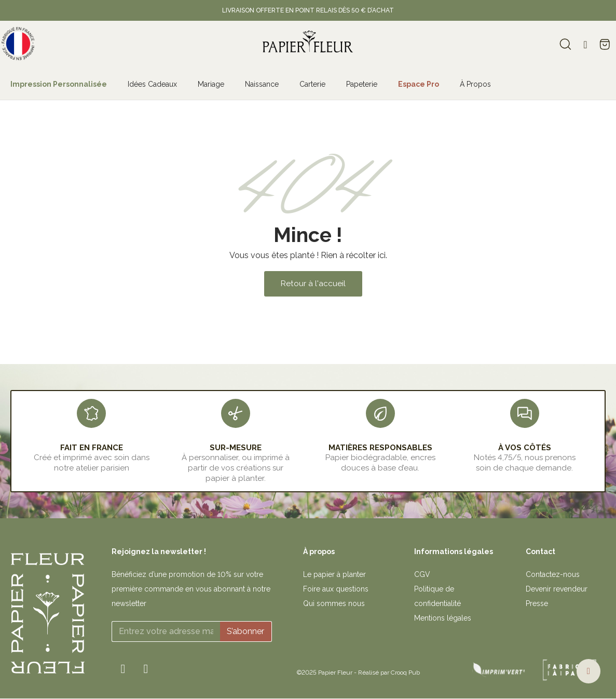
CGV (422, 574)
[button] (313, 284)
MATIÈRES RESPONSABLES (380, 448)
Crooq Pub (405, 673)
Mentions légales (443, 618)
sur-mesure (236, 448)
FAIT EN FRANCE (92, 448)
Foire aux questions (336, 589)
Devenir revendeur (557, 589)
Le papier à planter (334, 574)
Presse (537, 603)
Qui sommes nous (334, 603)
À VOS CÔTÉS (525, 448)
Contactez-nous (553, 574)
